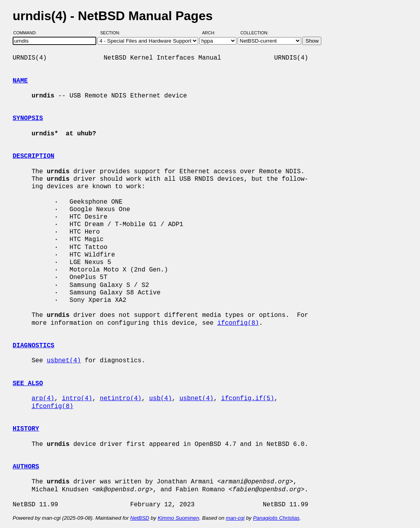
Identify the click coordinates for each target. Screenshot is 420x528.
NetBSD (140, 518)
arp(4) (43, 399)
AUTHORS (26, 467)
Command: (27, 33)
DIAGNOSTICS (34, 346)
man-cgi (235, 518)
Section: (112, 33)
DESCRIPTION (34, 156)
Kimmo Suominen (178, 518)
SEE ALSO (28, 384)
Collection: (254, 33)
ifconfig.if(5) (247, 399)
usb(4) (161, 399)
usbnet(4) (64, 361)
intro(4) (77, 399)
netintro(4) (121, 399)
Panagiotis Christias (276, 518)
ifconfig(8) (238, 323)
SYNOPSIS (28, 118)
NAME (20, 81)
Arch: (212, 33)
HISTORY (26, 429)
